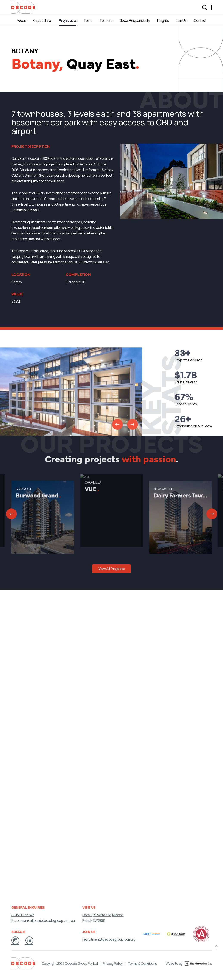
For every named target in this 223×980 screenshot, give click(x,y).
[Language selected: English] (212, 8)
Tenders (106, 20)
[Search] (204, 8)
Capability (41, 20)
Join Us (181, 20)
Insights (163, 20)
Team (88, 20)
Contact (200, 20)
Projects (66, 20)
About (21, 20)
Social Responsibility (135, 20)
